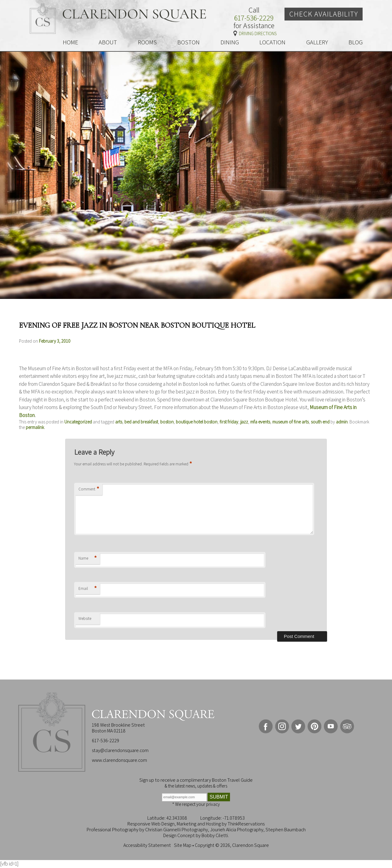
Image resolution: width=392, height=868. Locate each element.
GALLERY (317, 42)
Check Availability (324, 14)
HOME (70, 42)
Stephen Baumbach (286, 830)
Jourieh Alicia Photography (237, 830)
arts (119, 422)
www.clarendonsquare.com (119, 760)
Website (85, 618)
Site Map (183, 845)
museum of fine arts (290, 422)
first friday (229, 422)
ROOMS (147, 42)
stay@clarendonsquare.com (120, 750)
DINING (230, 42)
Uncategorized (78, 422)
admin (342, 422)
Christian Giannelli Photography (177, 830)
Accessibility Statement (147, 845)
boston (167, 422)
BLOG (356, 42)
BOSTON (188, 42)
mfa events (260, 422)
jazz (244, 422)
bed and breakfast (141, 422)
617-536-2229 (254, 18)
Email (88, 589)
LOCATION (272, 42)
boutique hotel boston (197, 422)
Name (88, 559)
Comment (89, 489)
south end (320, 422)
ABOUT (108, 42)
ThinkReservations (246, 824)
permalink (35, 427)
